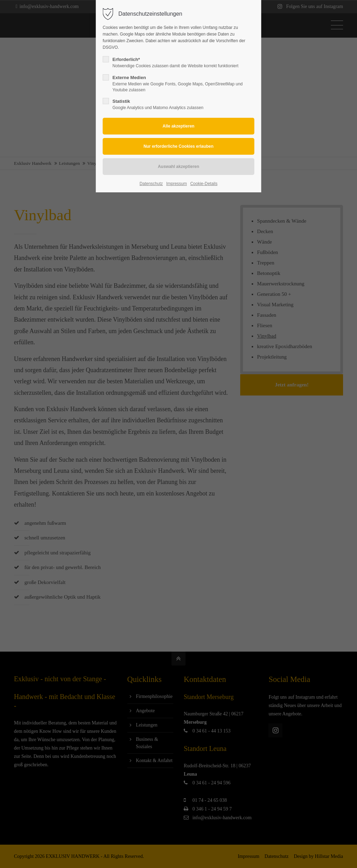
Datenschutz (151, 184)
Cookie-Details (204, 184)
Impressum (177, 184)
